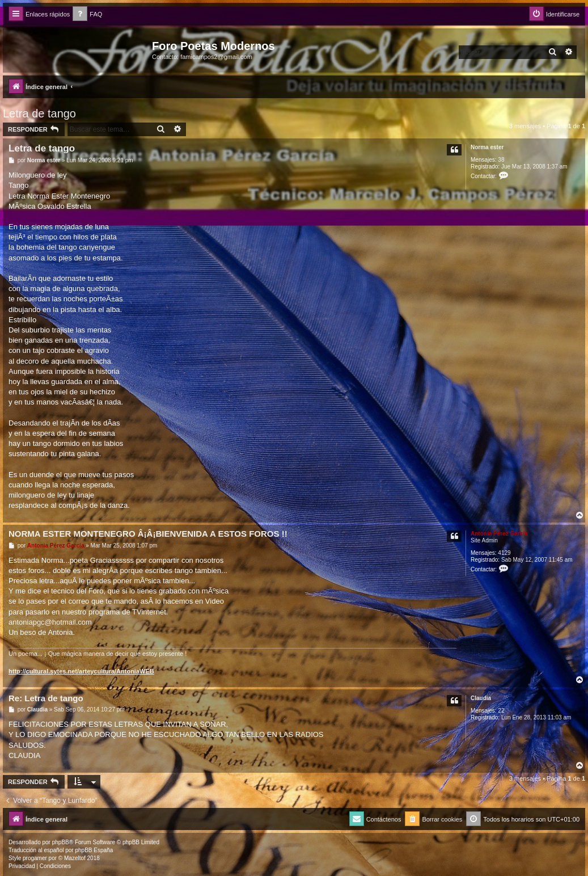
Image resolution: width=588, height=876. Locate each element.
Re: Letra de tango (46, 698)
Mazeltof (75, 858)
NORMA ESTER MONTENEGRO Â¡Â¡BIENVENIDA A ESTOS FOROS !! (148, 534)
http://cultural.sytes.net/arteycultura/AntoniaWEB (81, 671)
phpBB (61, 842)
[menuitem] (87, 14)
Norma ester (487, 147)
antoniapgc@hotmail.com (50, 622)
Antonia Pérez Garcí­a (499, 534)
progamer (35, 858)
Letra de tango (39, 113)
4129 (504, 553)
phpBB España (94, 850)
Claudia (481, 698)
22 (501, 711)
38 (501, 160)
